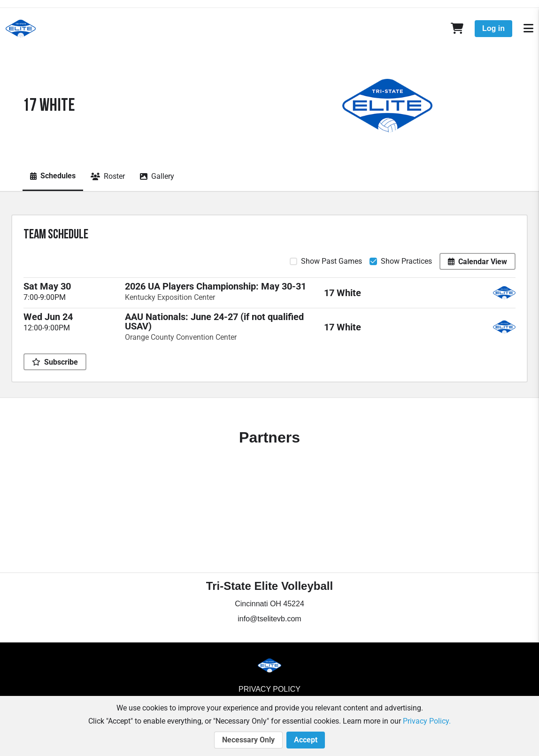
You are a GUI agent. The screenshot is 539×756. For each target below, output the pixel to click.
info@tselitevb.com (269, 619)
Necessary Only (248, 740)
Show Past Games (331, 261)
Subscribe (55, 362)
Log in (493, 28)
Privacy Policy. (427, 721)
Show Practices (406, 261)
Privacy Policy (269, 689)
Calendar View (477, 262)
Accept (306, 740)
